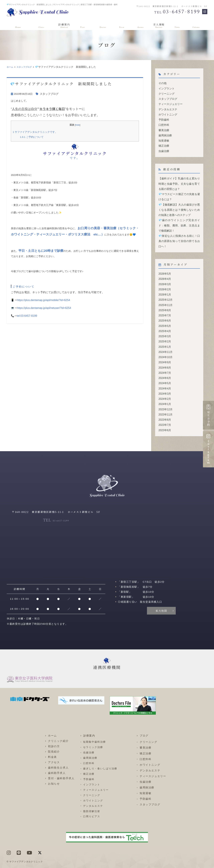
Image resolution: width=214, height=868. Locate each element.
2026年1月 (165, 288)
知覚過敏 (164, 138)
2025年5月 (165, 318)
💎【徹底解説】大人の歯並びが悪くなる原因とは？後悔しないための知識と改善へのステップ (179, 205)
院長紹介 (103, 25)
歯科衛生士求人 (58, 755)
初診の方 (83, 25)
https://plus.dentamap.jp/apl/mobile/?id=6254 (43, 299)
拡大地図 (161, 598)
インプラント (166, 88)
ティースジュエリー (170, 103)
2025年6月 (165, 313)
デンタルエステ (167, 108)
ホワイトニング (167, 113)
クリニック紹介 (39, 25)
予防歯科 (164, 118)
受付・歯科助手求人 (61, 766)
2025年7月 (165, 308)
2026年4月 (165, 273)
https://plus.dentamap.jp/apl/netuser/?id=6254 (44, 307)
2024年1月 (165, 393)
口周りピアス (92, 804)
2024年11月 (165, 343)
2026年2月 (165, 283)
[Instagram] (205, 12)
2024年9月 (165, 353)
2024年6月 (165, 368)
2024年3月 (165, 383)
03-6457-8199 (56, 508)
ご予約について (31, 136)
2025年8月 (165, 303)
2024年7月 (165, 363)
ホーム (16, 25)
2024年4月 (165, 378)
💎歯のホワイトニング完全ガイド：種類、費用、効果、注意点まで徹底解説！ (179, 221)
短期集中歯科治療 (94, 730)
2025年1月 (165, 338)
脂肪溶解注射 (92, 799)
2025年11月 (165, 298)
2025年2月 (165, 333)
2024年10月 (165, 348)
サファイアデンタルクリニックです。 (34, 132)
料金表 (121, 25)
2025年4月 (165, 323)
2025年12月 (165, 293)
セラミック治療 (93, 735)
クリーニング (166, 93)
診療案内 (63, 25)
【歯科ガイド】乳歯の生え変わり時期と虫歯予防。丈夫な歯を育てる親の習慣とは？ (179, 180)
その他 (162, 83)
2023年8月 (165, 408)
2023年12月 (165, 398)
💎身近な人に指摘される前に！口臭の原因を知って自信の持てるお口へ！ (179, 236)
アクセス (140, 25)
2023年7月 (165, 413)
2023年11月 (165, 403)
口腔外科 (164, 123)
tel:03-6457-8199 (27, 315)
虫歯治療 (164, 148)
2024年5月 (165, 373)
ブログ (198, 25)
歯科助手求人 (57, 761)
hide (78, 125)
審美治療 (164, 128)
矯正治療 (164, 143)
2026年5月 (165, 268)
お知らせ (179, 25)
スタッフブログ (26, 67)
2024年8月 (165, 358)
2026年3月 (165, 278)
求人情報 (160, 25)
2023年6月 (165, 418)
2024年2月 (165, 388)
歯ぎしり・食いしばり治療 (100, 756)
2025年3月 (165, 328)
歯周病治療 (165, 133)
